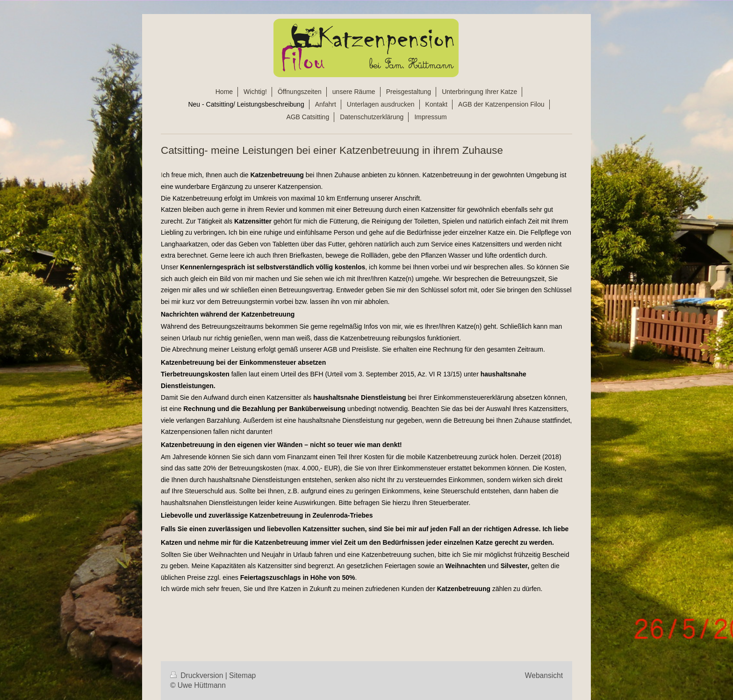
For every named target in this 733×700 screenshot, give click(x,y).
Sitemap (242, 675)
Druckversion (198, 675)
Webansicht (544, 675)
